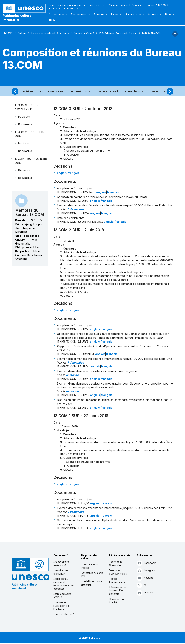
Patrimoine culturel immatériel (17, 18)
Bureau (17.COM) (161, 91)
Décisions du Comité (116, 601)
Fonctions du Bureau (52, 91)
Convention (56, 14)
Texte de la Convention (116, 563)
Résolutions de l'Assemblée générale (117, 591)
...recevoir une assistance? (61, 563)
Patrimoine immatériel (43, 33)
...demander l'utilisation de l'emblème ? (61, 606)
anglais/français (115, 222)
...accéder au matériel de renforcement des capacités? (64, 584)
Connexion (70, 9)
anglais (62, 173)
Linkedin (145, 593)
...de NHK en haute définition (92, 583)
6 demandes (76, 209)
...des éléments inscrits (90, 566)
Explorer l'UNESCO (158, 5)
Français (53, 9)
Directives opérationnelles (118, 572)
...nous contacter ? (64, 614)
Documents (25, 124)
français (73, 173)
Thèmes (99, 14)
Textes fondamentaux (117, 580)
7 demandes (76, 362)
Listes (115, 14)
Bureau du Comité (84, 33)
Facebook (146, 563)
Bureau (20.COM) (81, 91)
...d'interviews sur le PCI (92, 575)
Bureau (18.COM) (135, 91)
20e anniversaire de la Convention (126, 5)
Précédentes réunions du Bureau (118, 33)
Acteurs (153, 14)
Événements (79, 14)
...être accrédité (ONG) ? (62, 596)
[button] (55, 21)
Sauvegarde (133, 14)
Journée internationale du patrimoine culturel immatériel (77, 5)
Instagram (146, 570)
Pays (168, 14)
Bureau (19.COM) (108, 91)
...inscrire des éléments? (61, 572)
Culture (22, 33)
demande (72, 375)
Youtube (145, 578)
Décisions (27, 91)
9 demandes (76, 512)
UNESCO (8, 33)
